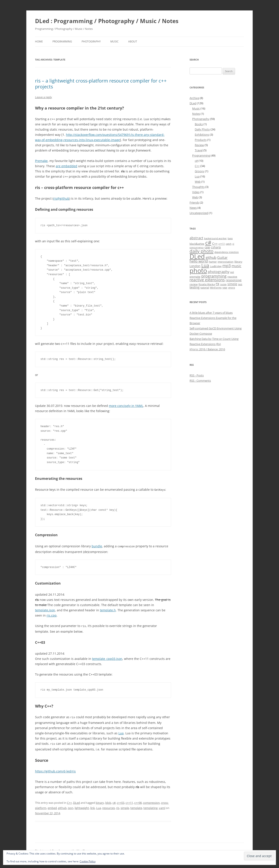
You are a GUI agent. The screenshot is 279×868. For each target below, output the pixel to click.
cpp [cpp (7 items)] (207, 247)
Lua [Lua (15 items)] (205, 265)
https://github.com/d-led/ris (55, 770)
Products (201, 140)
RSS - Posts (197, 375)
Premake (41, 161)
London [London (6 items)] (195, 266)
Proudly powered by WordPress (71, 850)
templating (150, 807)
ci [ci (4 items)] (233, 244)
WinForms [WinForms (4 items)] (216, 288)
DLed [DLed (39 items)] (197, 256)
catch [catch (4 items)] (229, 244)
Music (114, 41)
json (71, 807)
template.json (45, 610)
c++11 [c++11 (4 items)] (222, 244)
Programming (62, 41)
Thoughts (198, 187)
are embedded (66, 166)
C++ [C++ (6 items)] (215, 244)
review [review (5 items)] (194, 284)
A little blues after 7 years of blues (211, 313)
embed (52, 807)
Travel (199, 150)
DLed (76, 802)
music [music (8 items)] (236, 266)
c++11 (129, 802)
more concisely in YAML (126, 406)
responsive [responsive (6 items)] (234, 280)
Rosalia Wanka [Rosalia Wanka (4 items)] (207, 284)
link (93, 807)
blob (108, 802)
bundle (97, 546)
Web (198, 182)
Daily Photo (202, 129)
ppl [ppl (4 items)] (232, 272)
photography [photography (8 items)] (219, 272)
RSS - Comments (200, 381)
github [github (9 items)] (211, 257)
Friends (194, 202)
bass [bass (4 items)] (230, 238)
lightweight (82, 807)
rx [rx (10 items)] (217, 284)
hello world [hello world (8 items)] (199, 261)
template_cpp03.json (107, 658)
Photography (91, 41)
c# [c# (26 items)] (208, 243)
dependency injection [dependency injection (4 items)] (227, 252)
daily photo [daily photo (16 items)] (202, 251)
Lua (121, 732)
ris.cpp (52, 615)
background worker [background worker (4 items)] (215, 238)
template (136, 807)
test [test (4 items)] (240, 284)
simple (125, 807)
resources (109, 807)
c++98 (138, 802)
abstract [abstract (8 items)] (196, 238)
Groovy (200, 171)
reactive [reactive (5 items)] (232, 277)
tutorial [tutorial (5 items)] (205, 287)
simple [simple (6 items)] (232, 284)
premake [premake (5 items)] (195, 277)
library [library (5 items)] (238, 262)
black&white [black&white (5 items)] (197, 244)
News (193, 208)
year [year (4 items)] (225, 288)
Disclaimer (42, 850)
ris (118, 807)
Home (39, 41)
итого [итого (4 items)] (232, 288)
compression (151, 802)
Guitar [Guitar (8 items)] (222, 258)
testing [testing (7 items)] (195, 287)
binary (100, 802)
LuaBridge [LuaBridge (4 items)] (216, 266)
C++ (69, 802)
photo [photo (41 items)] (198, 271)
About (133, 41)
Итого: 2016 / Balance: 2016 (207, 349)
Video (196, 192)
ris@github (61, 198)
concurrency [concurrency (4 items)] (197, 248)
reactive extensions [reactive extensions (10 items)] (207, 280)
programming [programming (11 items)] (214, 276)
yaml (162, 807)
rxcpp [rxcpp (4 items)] (223, 284)
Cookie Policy (88, 861)
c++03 (121, 802)
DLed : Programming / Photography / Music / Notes (107, 21)
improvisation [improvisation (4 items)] (226, 262)
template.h (108, 610)
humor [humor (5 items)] (213, 262)
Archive (194, 98)
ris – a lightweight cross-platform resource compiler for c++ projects (101, 83)
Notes (196, 114)
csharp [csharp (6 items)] (216, 247)
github (62, 807)
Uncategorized (199, 213)
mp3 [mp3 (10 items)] (227, 266)
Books (199, 124)
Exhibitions (202, 135)
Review (199, 145)
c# (114, 802)
